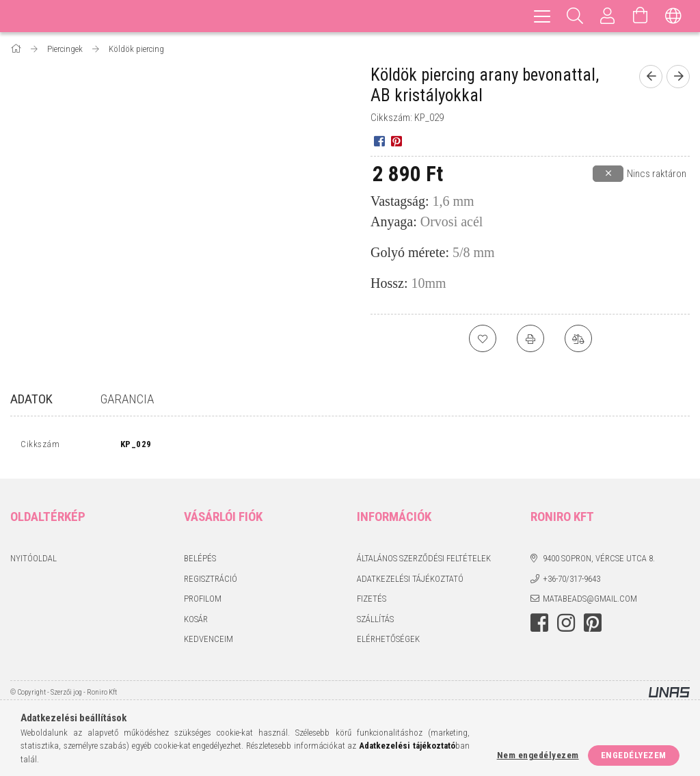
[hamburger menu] (542, 16)
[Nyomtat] (530, 338)
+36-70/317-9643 (571, 581)
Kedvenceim (208, 642)
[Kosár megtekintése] (641, 16)
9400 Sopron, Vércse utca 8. (599, 562)
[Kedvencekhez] (483, 338)
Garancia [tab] (127, 399)
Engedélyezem (634, 755)
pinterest (593, 626)
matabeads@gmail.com (590, 602)
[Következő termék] (678, 77)
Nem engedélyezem (538, 755)
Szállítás (375, 622)
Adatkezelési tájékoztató (410, 581)
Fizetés (372, 602)
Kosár (196, 622)
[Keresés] (575, 16)
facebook (539, 626)
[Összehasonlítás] (578, 338)
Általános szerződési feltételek (424, 562)
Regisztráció (211, 581)
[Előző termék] (651, 77)
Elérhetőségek (388, 642)
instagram (566, 626)
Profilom (203, 602)
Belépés (200, 562)
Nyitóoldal (33, 562)
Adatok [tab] (31, 399)
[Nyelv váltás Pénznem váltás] (673, 16)
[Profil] (608, 16)
